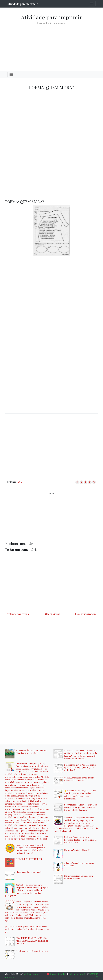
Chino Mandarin (78, 974)
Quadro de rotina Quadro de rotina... (32, 951)
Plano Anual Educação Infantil (29, 872)
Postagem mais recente (18, 614)
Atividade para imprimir (23, 4)
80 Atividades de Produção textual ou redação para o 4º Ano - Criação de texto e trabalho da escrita (81, 807)
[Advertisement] (51, 45)
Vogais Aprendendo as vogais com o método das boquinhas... (80, 779)
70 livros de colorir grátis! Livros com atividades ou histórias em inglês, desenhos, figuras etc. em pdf (27, 929)
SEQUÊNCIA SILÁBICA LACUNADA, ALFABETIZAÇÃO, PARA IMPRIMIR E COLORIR (32, 941)
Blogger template (58, 974)
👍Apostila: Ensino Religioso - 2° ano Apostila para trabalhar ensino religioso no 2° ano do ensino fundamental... (80, 795)
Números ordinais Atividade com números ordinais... (78, 877)
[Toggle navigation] (92, 4)
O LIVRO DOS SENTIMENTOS (29, 859)
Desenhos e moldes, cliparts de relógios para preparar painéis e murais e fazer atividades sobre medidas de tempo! (30, 849)
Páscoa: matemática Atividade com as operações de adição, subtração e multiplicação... (80, 767)
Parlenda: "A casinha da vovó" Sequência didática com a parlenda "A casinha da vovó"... (80, 840)
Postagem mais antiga (86, 614)
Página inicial (53, 614)
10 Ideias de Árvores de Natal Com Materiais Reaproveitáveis (31, 752)
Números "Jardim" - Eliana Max (78, 850)
